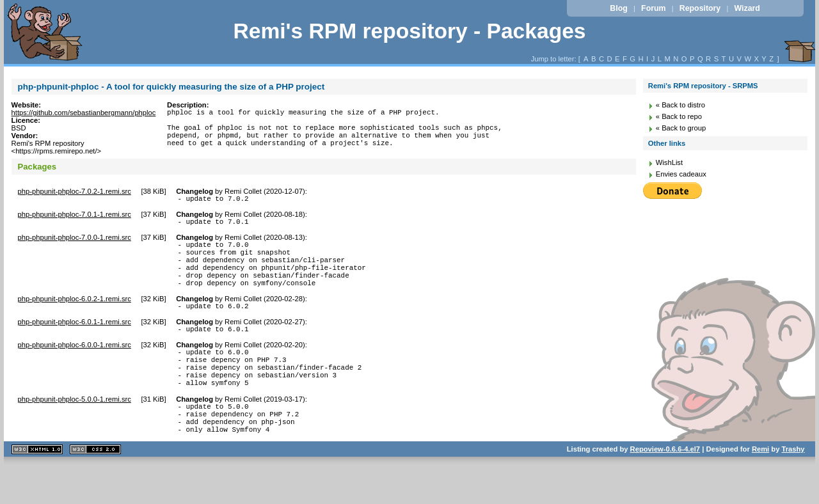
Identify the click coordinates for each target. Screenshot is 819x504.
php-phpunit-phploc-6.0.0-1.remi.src (75, 366)
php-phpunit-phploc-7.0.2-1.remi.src (75, 193)
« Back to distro (680, 105)
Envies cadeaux (681, 174)
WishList (669, 162)
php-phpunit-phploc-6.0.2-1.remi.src (75, 316)
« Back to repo (679, 116)
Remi (760, 487)
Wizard (747, 8)
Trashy (793, 487)
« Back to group (681, 128)
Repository (700, 8)
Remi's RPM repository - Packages (409, 31)
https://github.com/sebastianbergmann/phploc (84, 113)
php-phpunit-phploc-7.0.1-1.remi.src (75, 218)
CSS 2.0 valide (95, 488)
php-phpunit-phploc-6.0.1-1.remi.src (75, 341)
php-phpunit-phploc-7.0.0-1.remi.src (75, 243)
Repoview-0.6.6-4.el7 (665, 487)
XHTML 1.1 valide (37, 488)
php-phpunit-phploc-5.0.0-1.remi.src (75, 430)
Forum (653, 8)
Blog (618, 8)
